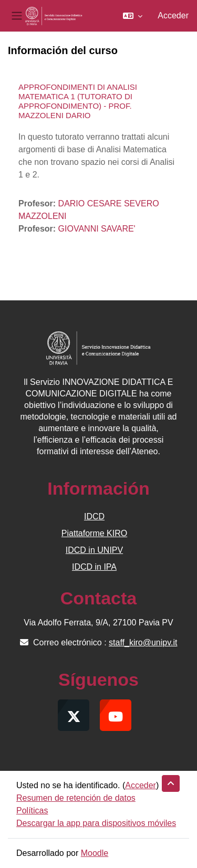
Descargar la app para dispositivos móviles (96, 823)
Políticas (32, 811)
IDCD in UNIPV (94, 550)
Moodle (95, 853)
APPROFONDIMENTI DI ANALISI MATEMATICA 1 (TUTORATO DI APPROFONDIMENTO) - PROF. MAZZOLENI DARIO (78, 101)
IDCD (94, 516)
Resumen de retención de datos (76, 798)
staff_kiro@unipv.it (143, 642)
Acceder (173, 15)
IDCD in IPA (94, 567)
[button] (133, 16)
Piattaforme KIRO (94, 533)
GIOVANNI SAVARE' (97, 229)
